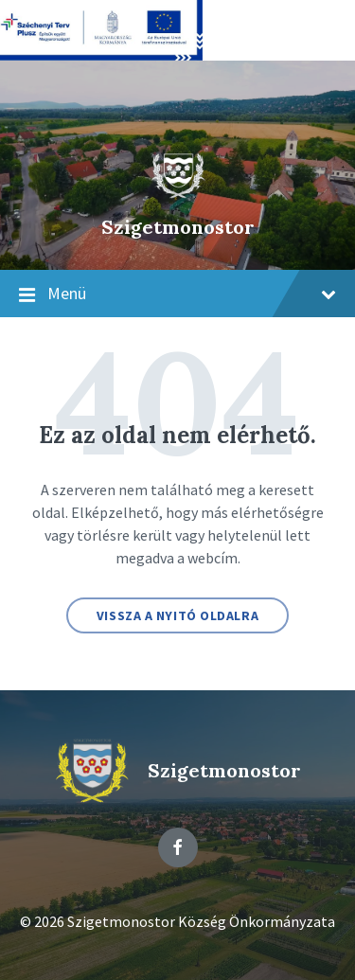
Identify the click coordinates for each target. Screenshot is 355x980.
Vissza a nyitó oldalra (177, 615)
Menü (177, 294)
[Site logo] (178, 194)
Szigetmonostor (178, 227)
